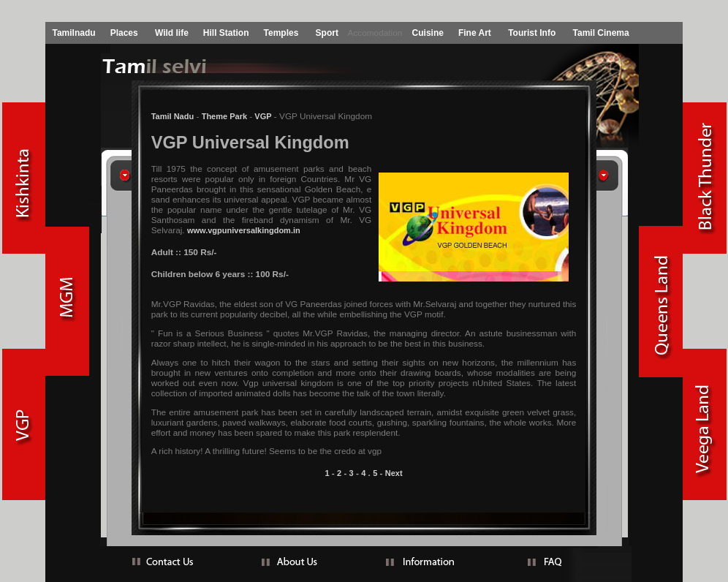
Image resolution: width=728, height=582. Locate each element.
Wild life (172, 33)
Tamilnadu (74, 33)
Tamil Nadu (172, 116)
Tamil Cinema (601, 33)
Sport (327, 33)
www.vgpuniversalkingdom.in (244, 230)
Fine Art (475, 33)
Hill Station (226, 33)
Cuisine (428, 33)
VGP (262, 116)
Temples (281, 33)
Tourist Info (532, 33)
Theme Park (224, 116)
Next (394, 473)
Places (124, 33)
